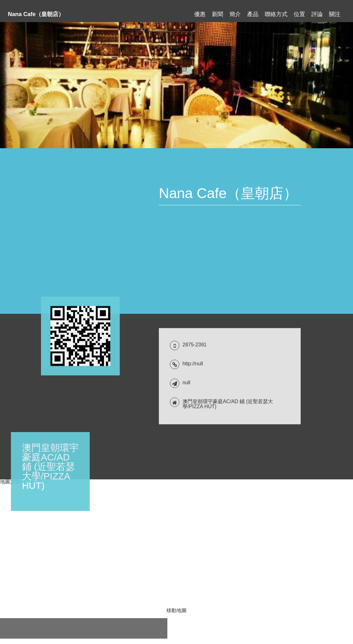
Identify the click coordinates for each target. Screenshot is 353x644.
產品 (253, 11)
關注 (335, 11)
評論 (317, 11)
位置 (299, 11)
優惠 (200, 11)
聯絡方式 (276, 11)
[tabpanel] (176, 85)
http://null (193, 629)
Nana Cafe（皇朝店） (36, 11)
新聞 (217, 11)
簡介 (235, 11)
